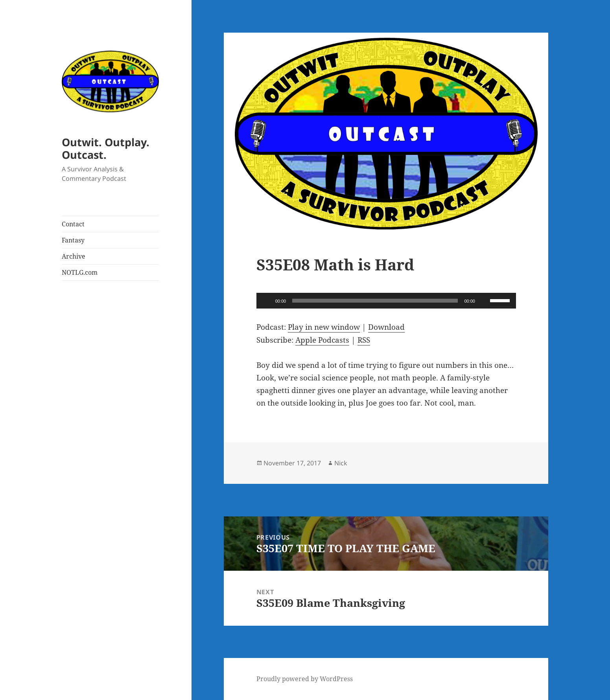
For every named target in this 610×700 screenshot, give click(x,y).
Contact (73, 224)
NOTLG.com (80, 272)
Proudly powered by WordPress (305, 679)
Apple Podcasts (322, 340)
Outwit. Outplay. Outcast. (106, 148)
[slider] (375, 301)
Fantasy (73, 240)
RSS (364, 340)
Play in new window (324, 327)
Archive (74, 256)
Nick (341, 463)
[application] (386, 301)
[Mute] (484, 301)
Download (386, 327)
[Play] (267, 301)
